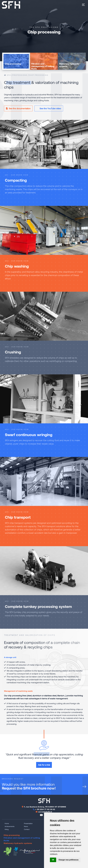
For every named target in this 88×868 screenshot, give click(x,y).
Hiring (7, 829)
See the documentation (18, 108)
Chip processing (39, 75)
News (26, 826)
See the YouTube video (49, 108)
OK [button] (53, 860)
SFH (7, 75)
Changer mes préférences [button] (69, 860)
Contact (27, 829)
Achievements (10, 826)
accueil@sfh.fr (45, 812)
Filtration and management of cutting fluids (22, 839)
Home (7, 823)
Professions (20, 75)
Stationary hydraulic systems (18, 843)
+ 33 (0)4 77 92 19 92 (45, 809)
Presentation (28, 823)
